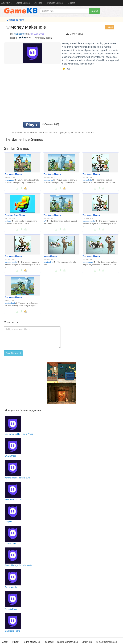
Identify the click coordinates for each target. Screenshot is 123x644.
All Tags (38, 3)
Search (94, 11)
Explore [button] (72, 3)
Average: (39, 38)
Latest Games (23, 3)
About (5, 642)
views (73, 34)
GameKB (7, 3)
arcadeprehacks (90, 221)
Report (110, 27)
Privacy (16, 642)
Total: (48, 38)
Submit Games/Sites (68, 642)
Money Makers (50, 256)
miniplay (9, 221)
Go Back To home (16, 20)
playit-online (49, 262)
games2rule (88, 180)
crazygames (19, 34)
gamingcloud (11, 303)
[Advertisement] (50, 96)
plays (81, 34)
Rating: (14, 38)
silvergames (10, 180)
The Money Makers (13, 174)
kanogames (49, 180)
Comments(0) (51, 124)
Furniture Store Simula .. (16, 215)
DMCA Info (87, 642)
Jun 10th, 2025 (37, 34)
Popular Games (55, 3)
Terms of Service (31, 642)
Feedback (49, 642)
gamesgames (89, 262)
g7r (46, 221)
